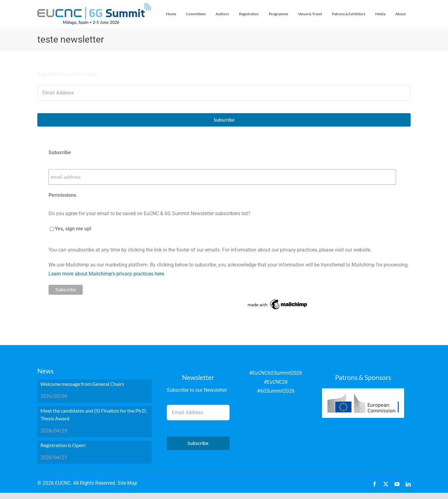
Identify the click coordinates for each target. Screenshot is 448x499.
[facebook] (375, 484)
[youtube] (397, 484)
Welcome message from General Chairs (82, 384)
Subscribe (60, 152)
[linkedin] (408, 484)
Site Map (127, 483)
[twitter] (386, 484)
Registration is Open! (63, 445)
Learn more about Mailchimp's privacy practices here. (107, 274)
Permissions (62, 195)
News (45, 371)
